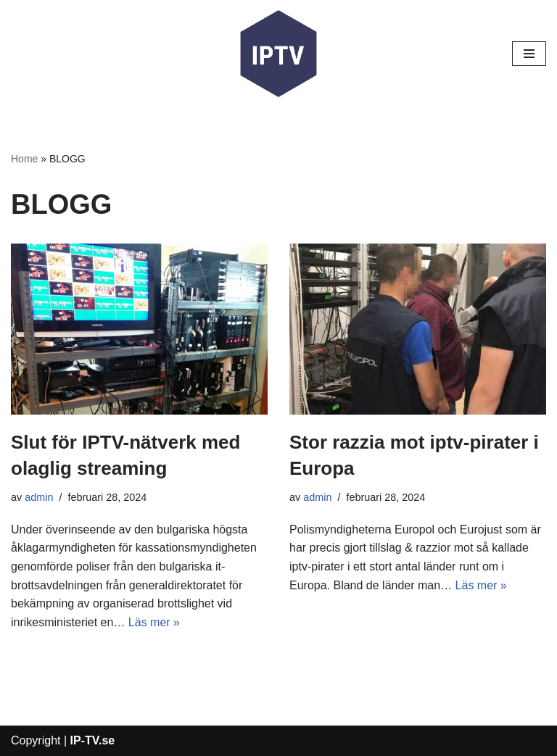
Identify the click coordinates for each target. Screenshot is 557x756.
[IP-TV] (278, 54)
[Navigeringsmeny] (529, 54)
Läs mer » (154, 622)
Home (24, 159)
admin (39, 497)
